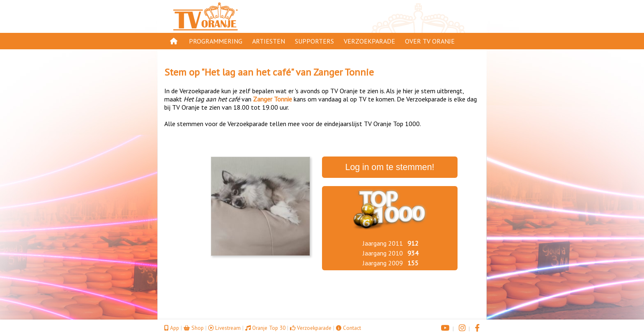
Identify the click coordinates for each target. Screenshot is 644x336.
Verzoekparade (369, 41)
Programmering (216, 41)
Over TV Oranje (430, 41)
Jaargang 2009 (383, 263)
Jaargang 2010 (383, 253)
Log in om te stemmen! (390, 167)
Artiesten (269, 41)
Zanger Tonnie (344, 72)
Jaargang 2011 (383, 243)
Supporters (314, 41)
